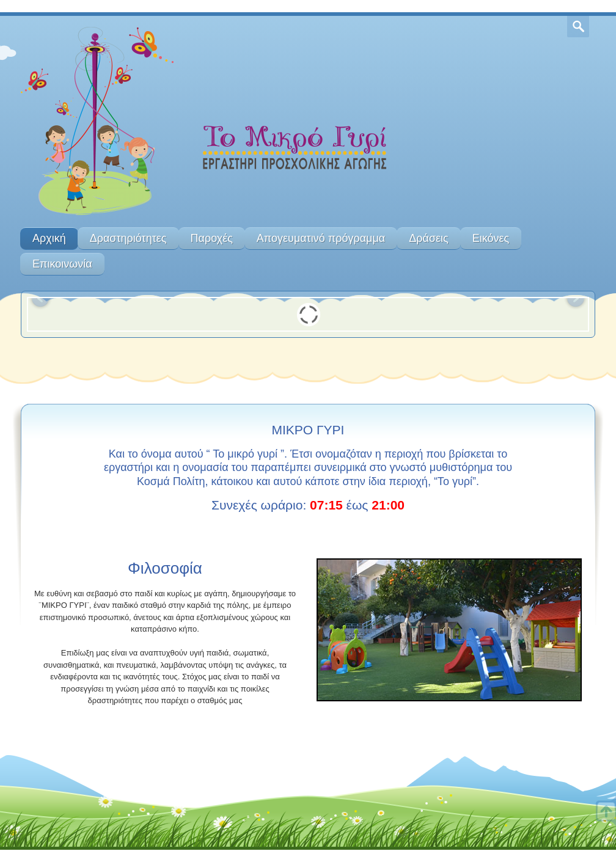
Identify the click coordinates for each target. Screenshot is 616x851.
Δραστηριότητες (128, 238)
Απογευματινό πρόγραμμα (321, 238)
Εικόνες (491, 238)
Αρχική (49, 238)
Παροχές (212, 238)
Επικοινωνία (62, 264)
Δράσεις (428, 238)
